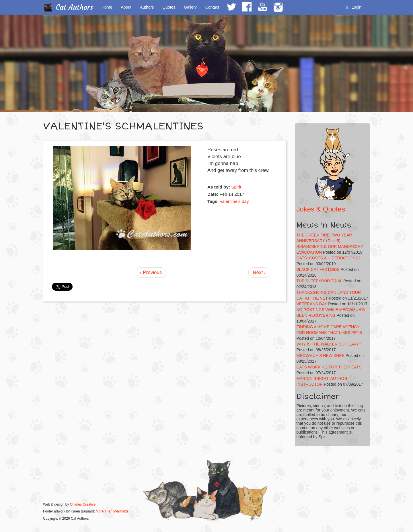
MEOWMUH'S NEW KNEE (321, 356)
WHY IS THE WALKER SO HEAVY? (329, 344)
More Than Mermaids (112, 511)
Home (107, 7)
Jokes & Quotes (321, 209)
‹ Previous (151, 272)
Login (354, 7)
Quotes (169, 7)
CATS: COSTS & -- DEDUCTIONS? (329, 258)
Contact (212, 7)
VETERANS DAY (312, 304)
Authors (147, 7)
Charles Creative (83, 504)
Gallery (190, 7)
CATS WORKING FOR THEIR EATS (329, 367)
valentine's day (234, 201)
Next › (259, 272)
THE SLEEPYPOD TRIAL (320, 281)
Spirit (236, 187)
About (126, 7)
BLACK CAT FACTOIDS (318, 269)
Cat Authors (75, 7)
